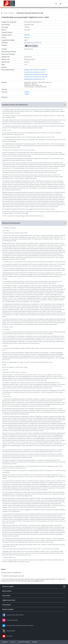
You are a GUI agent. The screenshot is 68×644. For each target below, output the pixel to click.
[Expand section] (64, 586)
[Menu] (61, 4)
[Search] (56, 4)
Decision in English (31, 46)
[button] (34, 105)
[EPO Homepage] (9, 4)
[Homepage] (2, 13)
